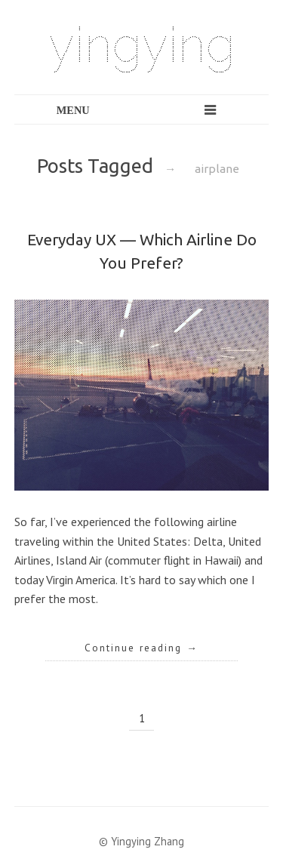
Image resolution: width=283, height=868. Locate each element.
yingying (142, 45)
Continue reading (141, 648)
